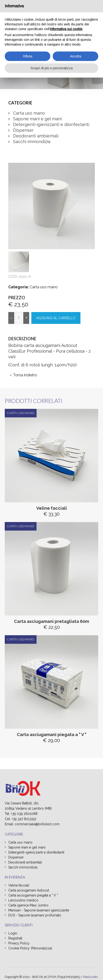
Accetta (76, 56)
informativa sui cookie (66, 29)
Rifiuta (28, 56)
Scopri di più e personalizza (52, 68)
